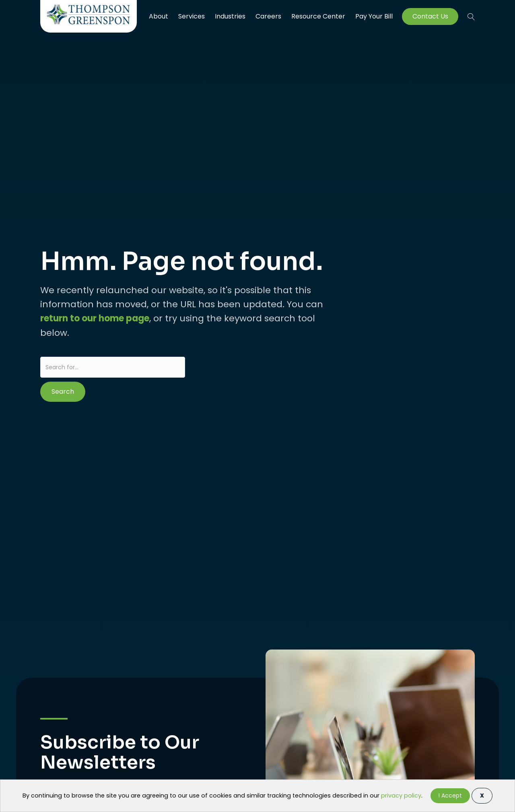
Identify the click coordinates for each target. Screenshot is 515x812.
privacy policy (401, 796)
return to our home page (95, 318)
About (159, 16)
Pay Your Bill (374, 16)
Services (192, 16)
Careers (268, 16)
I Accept (450, 796)
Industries (230, 16)
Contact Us (430, 16)
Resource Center (318, 16)
